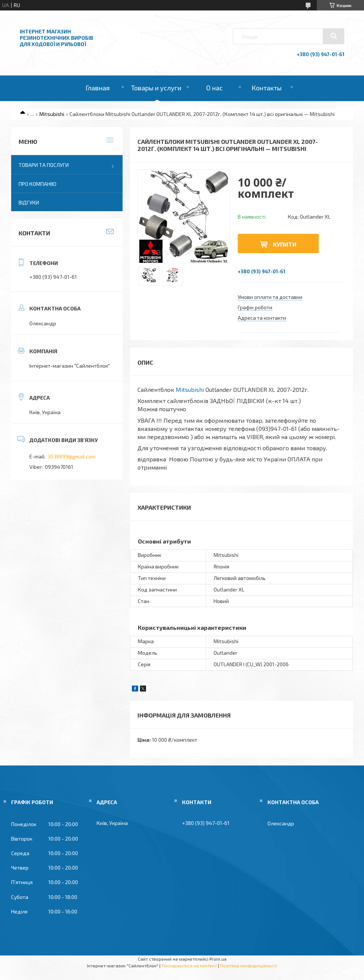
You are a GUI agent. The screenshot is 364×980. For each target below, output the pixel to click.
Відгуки (29, 202)
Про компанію (38, 184)
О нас (214, 88)
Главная (97, 88)
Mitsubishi (52, 114)
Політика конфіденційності (249, 966)
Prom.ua (218, 959)
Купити (285, 244)
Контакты (266, 88)
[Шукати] (334, 36)
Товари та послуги (44, 165)
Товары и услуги (156, 88)
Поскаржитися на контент (189, 966)
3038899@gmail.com (71, 456)
